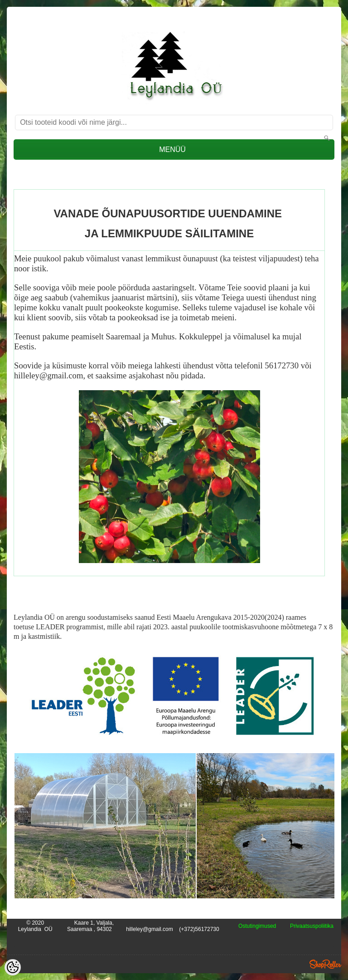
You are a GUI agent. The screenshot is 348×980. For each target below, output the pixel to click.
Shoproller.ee (325, 964)
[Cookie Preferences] (13, 967)
